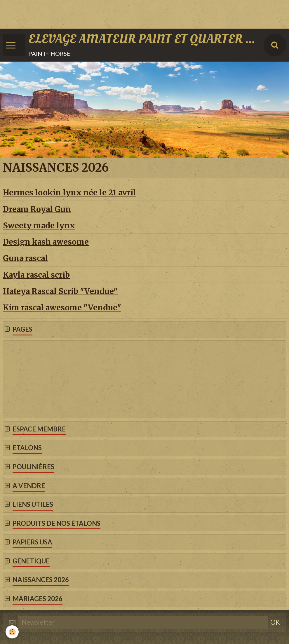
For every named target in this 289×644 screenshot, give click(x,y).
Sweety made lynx (39, 226)
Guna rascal (25, 259)
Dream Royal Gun (37, 209)
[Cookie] (12, 632)
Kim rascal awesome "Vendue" (62, 308)
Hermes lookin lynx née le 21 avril (69, 193)
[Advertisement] (106, 13)
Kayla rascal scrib (36, 275)
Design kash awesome (46, 242)
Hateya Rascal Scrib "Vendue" (60, 291)
